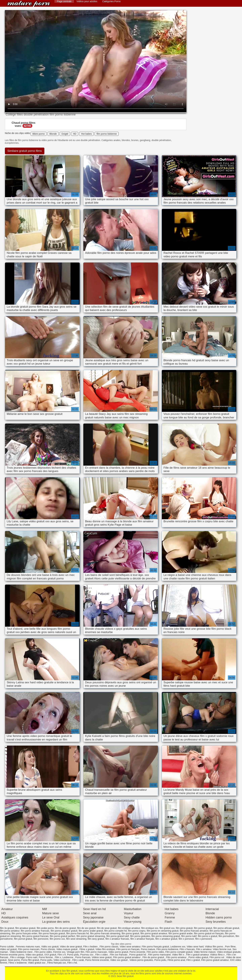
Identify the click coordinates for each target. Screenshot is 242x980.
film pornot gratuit (23, 939)
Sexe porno (14, 960)
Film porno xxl (217, 957)
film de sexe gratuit (107, 928)
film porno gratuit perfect (62, 936)
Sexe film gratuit (28, 4)
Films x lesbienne (18, 963)
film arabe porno (45, 928)
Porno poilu (73, 955)
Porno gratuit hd (138, 955)
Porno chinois (48, 949)
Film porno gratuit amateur (127, 957)
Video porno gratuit (118, 952)
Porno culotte (7, 947)
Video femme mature (205, 952)
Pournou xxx (87, 955)
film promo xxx (57, 939)
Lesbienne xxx (178, 947)
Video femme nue (222, 949)
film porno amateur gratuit (64, 931)
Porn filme (230, 947)
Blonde (53, 134)
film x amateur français (142, 939)
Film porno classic (109, 947)
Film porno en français (128, 949)
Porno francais (83, 957)
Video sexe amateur (130, 947)
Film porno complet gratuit (179, 952)
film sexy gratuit (96, 939)
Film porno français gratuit (155, 947)
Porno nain (32, 957)
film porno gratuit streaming (91, 936)
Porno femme (46, 957)
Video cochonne (62, 960)
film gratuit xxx (167, 928)
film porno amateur (10, 931)
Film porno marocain (29, 949)
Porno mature (148, 949)
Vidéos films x (218, 955)
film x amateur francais (117, 939)
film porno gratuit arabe (180, 933)
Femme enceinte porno (12, 955)
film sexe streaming (76, 939)
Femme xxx (59, 952)
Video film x (178, 955)
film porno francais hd (78, 933)
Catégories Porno (112, 1)
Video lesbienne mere (21, 952)
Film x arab (78, 960)
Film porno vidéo (43, 952)
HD (75, 134)
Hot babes (86, 134)
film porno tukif (189, 936)
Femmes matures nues (28, 947)
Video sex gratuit (34, 955)
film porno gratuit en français (209, 933)
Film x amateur (204, 949)
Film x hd (72, 963)
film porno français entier (24, 933)
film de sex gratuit (86, 928)
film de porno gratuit (66, 928)
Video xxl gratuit (8, 949)
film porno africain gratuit (226, 928)
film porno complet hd (115, 931)
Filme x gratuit (87, 949)
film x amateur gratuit (166, 939)
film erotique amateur (129, 928)
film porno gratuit (130, 933)
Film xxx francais (119, 955)
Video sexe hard (195, 947)
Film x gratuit (193, 960)
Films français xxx (57, 963)
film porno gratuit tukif (118, 936)
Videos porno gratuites (141, 960)
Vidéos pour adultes (87, 1)
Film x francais (187, 949)
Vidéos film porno (214, 947)
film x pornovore (204, 939)
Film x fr (62, 955)
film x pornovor (186, 939)
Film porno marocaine (159, 955)
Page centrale (64, 1)
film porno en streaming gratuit (163, 931)
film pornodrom (226, 936)
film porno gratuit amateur (154, 933)
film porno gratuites (140, 936)
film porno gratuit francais (35, 936)
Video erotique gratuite (229, 952)
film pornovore (41, 939)
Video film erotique (105, 949)
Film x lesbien (91, 947)
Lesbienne (68, 957)
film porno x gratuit (207, 936)
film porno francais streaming (105, 933)
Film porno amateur (177, 957)
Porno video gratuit (198, 957)
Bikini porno (39, 134)
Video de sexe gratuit (71, 947)
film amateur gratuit (25, 928)
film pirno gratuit (184, 928)
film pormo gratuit (203, 928)
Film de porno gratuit (154, 957)
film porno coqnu (137, 931)
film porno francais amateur (194, 931)
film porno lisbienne (107, 134)
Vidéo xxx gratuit (50, 947)
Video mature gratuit (67, 949)
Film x (58, 957)
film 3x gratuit (7, 928)
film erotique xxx (150, 928)
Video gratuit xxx (37, 963)
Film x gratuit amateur (198, 955)
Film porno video (155, 952)
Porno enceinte (137, 952)
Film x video (102, 955)
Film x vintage (17, 957)
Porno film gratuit (30, 960)
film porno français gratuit (52, 933)
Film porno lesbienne (167, 949)
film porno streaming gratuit (166, 936)
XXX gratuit (50, 955)
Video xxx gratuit (119, 960)
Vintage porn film (76, 952)
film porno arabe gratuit (91, 931)
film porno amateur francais (35, 931)
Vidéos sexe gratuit (102, 957)
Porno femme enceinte (97, 960)
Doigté (65, 134)
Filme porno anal (176, 960)
